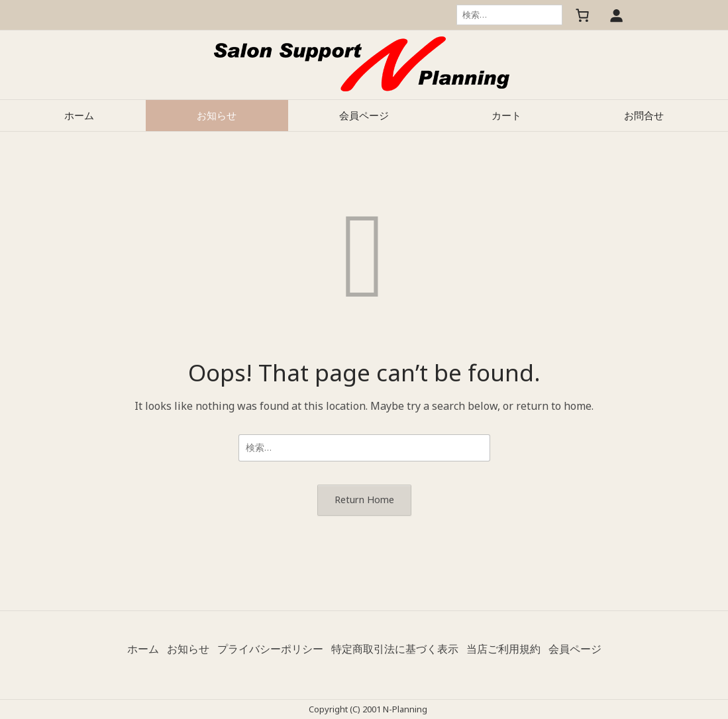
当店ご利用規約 (503, 649)
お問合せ (644, 115)
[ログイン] (616, 15)
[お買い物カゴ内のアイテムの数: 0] (582, 15)
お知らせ (217, 115)
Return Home (364, 500)
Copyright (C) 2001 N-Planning (368, 709)
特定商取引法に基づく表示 (395, 649)
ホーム (79, 115)
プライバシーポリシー (270, 649)
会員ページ (364, 115)
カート (506, 115)
